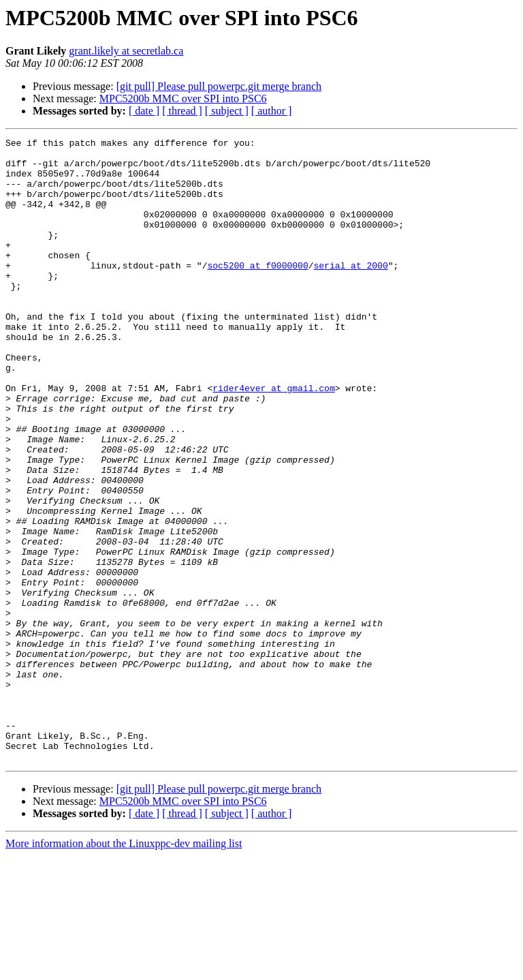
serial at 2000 (350, 292)
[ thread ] (182, 111)
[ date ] (144, 111)
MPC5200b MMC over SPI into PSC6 (183, 98)
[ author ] (272, 111)
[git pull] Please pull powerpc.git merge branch (219, 86)
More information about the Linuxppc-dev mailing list (124, 968)
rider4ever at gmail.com (273, 439)
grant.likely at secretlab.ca (126, 51)
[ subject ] (227, 111)
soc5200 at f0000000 (257, 292)
